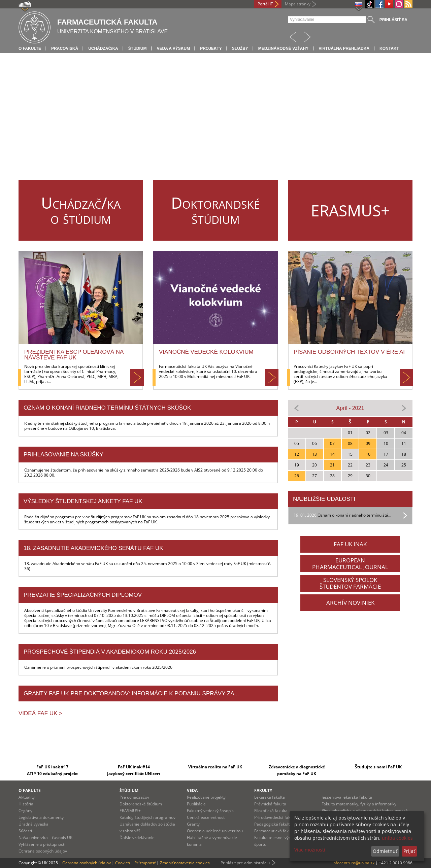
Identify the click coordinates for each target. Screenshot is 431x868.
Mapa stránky (298, 4)
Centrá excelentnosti (206, 817)
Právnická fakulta (270, 804)
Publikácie (196, 804)
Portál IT (265, 4)
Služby (240, 48)
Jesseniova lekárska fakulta (347, 797)
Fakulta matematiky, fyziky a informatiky (359, 804)
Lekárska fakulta (270, 797)
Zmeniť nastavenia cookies (185, 863)
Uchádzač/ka (103, 48)
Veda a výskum (173, 48)
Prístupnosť (145, 863)
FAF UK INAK (350, 544)
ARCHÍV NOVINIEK (350, 603)
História (26, 804)
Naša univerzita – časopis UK (45, 838)
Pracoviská (65, 48)
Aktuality (27, 797)
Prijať (409, 851)
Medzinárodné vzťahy (283, 48)
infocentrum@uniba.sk (353, 863)
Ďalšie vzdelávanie (137, 838)
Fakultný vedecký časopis (210, 811)
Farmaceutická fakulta (275, 831)
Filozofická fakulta (271, 811)
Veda (192, 790)
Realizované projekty (206, 797)
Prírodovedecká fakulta (276, 817)
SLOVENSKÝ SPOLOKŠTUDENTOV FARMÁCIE (350, 583)
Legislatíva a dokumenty (41, 817)
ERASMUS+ (130, 811)
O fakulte (30, 48)
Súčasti (25, 831)
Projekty (211, 48)
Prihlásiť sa (393, 20)
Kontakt (389, 48)
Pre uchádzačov (134, 797)
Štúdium (138, 48)
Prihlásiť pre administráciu (245, 863)
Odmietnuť (385, 851)
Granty (193, 824)
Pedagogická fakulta (273, 824)
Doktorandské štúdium (141, 804)
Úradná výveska (34, 824)
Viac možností (310, 850)
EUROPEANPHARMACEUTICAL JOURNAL (350, 564)
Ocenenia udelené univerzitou (215, 831)
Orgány (25, 811)
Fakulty (263, 790)
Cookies (123, 863)
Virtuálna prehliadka (344, 48)
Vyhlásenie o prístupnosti (42, 844)
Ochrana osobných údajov (43, 851)
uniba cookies (397, 838)
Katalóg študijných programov (147, 817)
